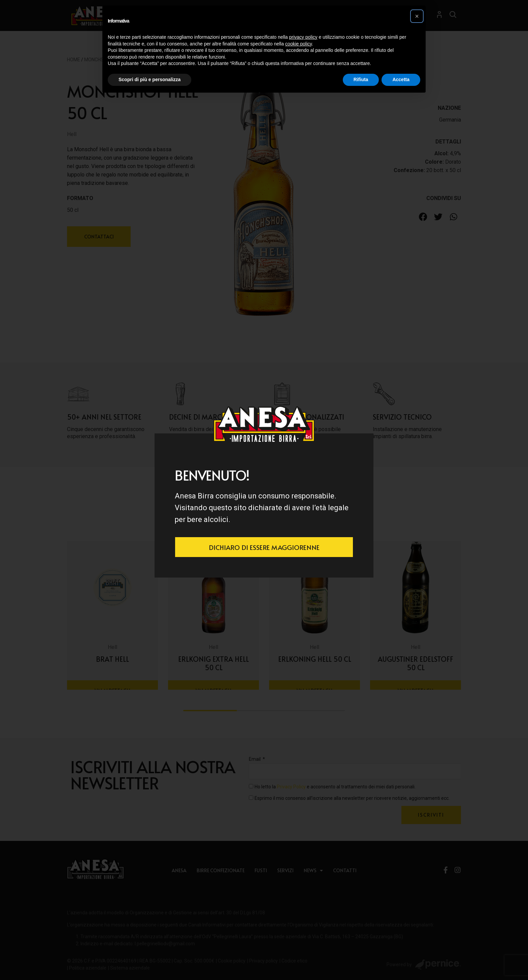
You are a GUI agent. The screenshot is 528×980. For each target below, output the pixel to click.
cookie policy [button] (299, 44)
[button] (417, 16)
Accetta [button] (401, 79)
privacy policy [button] (303, 37)
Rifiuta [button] (361, 79)
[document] (264, 490)
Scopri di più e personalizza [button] (150, 79)
